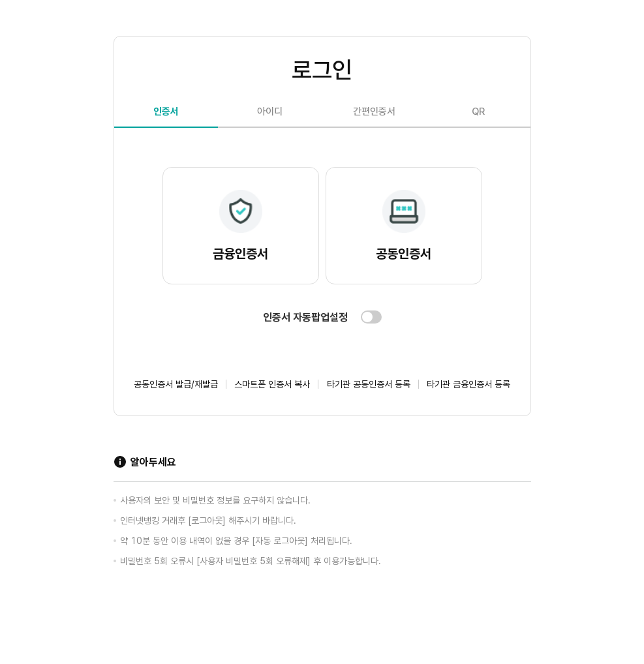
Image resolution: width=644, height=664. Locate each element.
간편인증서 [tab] (374, 112)
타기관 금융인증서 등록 (468, 384)
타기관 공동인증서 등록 (369, 384)
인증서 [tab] (166, 112)
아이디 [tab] (270, 112)
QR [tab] (478, 112)
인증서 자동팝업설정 (305, 317)
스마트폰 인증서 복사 (272, 384)
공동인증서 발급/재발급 (176, 384)
